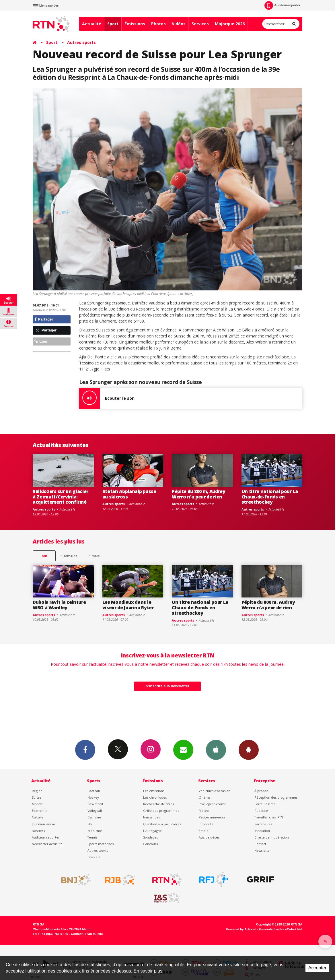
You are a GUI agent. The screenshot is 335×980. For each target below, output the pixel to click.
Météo (204, 811)
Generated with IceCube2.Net (281, 929)
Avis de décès (209, 837)
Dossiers (38, 831)
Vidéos (179, 24)
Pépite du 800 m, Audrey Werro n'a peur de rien (199, 494)
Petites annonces (212, 817)
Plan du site (94, 934)
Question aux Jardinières (162, 824)
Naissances (151, 817)
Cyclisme (94, 817)
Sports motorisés (101, 844)
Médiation (262, 831)
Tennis (92, 837)
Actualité (92, 24)
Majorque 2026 (230, 24)
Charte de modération (272, 837)
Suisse (37, 797)
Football (94, 791)
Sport (113, 24)
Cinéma (205, 797)
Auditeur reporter (46, 837)
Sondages (150, 837)
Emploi (204, 831)
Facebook (85, 750)
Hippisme (95, 831)
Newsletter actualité (47, 844)
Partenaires (263, 824)
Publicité (261, 811)
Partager (44, 319)
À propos (261, 791)
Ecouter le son (107, 398)
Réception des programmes (276, 797)
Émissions (135, 24)
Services (200, 24)
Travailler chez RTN (269, 817)
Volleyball (95, 811)
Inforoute (206, 824)
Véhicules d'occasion (215, 791)
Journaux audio (43, 824)
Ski (90, 824)
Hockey (93, 797)
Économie (40, 811)
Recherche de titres (158, 804)
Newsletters (183, 750)
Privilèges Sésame (213, 804)
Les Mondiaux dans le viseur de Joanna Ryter (128, 605)
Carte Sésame (265, 804)
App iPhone (216, 750)
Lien (41, 341)
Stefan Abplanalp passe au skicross (129, 494)
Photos (158, 24)
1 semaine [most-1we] (69, 556)
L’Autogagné (152, 831)
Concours (150, 844)
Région (37, 791)
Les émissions (154, 791)
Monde (37, 804)
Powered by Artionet (241, 929)
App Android (249, 750)
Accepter (317, 968)
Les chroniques (155, 797)
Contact (260, 844)
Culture (38, 817)
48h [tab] (44, 556)
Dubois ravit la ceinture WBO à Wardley (59, 605)
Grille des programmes (161, 811)
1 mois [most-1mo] (94, 556)
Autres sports (81, 42)
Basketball (95, 804)
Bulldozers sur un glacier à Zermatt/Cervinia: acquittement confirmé (61, 497)
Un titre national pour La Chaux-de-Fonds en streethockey (270, 497)
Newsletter (263, 850)
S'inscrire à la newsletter (167, 686)
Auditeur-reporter (282, 5)
